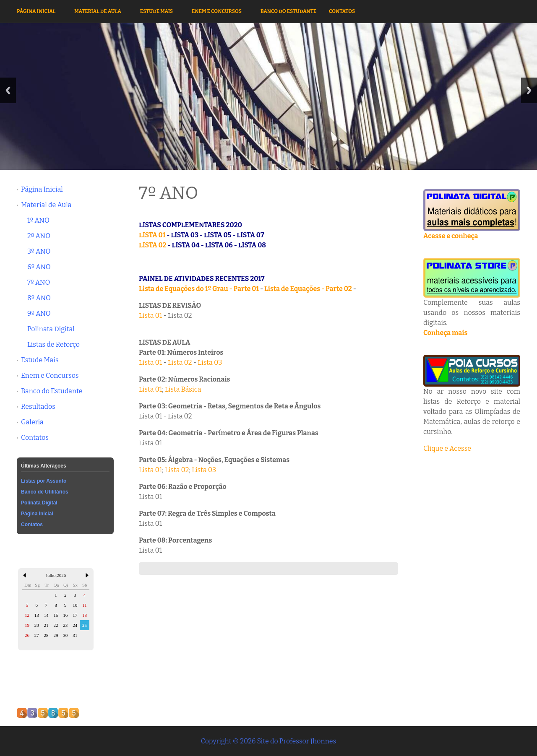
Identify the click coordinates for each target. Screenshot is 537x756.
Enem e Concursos (217, 11)
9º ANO (39, 313)
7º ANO (39, 282)
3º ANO (39, 251)
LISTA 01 (152, 235)
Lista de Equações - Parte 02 (308, 289)
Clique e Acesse (447, 448)
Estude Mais (156, 11)
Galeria (32, 422)
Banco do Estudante (288, 11)
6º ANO (39, 267)
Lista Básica (183, 389)
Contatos (342, 11)
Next (529, 90)
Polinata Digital (51, 329)
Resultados (38, 407)
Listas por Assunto (44, 481)
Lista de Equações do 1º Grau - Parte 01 (199, 289)
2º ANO (39, 236)
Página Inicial (36, 11)
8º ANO (39, 298)
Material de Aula (98, 11)
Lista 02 (180, 362)
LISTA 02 (153, 245)
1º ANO (38, 220)
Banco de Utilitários (45, 492)
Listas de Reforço (53, 344)
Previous (8, 90)
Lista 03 (210, 362)
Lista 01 (150, 316)
